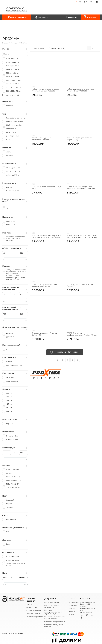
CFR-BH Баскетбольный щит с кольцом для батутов (45, 285)
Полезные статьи (33, 614)
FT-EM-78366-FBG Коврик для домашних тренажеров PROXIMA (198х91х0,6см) (81, 188)
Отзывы (72, 614)
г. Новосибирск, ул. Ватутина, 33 (88, 603)
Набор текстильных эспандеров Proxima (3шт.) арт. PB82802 (45, 90)
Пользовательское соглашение (52, 606)
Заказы (29, 604)
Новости (72, 611)
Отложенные (32, 607)
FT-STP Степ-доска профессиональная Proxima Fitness (82, 334)
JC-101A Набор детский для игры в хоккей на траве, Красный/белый (46, 237)
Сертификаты (74, 602)
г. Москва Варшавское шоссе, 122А (88, 608)
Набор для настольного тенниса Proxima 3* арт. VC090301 (80, 90)
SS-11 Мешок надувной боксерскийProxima (41, 139)
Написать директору (35, 617)
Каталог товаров (17, 17)
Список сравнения (34, 610)
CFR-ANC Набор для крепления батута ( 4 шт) (80, 139)
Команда (72, 608)
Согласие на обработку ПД (55, 622)
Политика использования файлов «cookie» (54, 618)
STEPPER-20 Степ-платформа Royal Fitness (47, 188)
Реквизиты (73, 605)
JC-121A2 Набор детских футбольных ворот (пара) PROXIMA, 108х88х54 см (82, 237)
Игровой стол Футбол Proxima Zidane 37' (80, 285)
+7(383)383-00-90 (15, 8)
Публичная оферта (52, 602)
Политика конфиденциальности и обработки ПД (54, 612)
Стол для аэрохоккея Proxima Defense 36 (44, 334)
